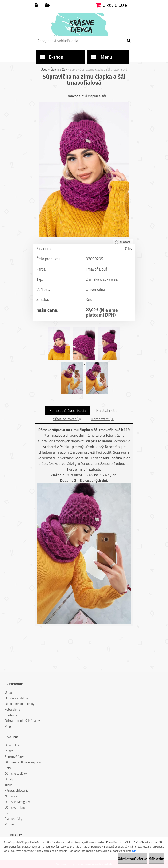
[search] (129, 41)
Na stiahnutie (107, 410)
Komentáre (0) (102, 419)
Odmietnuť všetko (133, 859)
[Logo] (84, 25)
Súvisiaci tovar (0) (67, 419)
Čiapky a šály (59, 69)
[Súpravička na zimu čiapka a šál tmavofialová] (84, 104)
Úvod (44, 69)
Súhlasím (157, 859)
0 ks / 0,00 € (115, 5)
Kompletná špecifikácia (68, 410)
